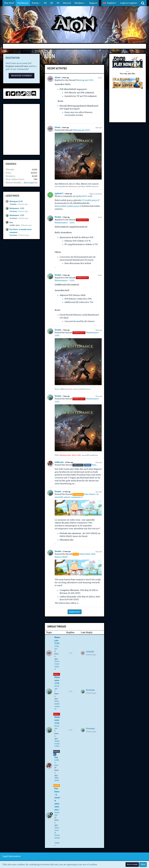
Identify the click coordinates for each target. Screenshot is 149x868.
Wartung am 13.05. (16, 201)
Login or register (129, 3)
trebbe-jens (15, 225)
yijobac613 (59, 193)
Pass (11, 222)
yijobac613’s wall (84, 196)
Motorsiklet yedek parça (67, 206)
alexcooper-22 (30, 183)
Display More (75, 612)
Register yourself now (17, 66)
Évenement (54, 785)
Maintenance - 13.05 (17, 208)
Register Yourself (22, 76)
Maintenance (54, 674)
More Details (132, 864)
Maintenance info (57, 744)
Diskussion (54, 751)
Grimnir (13, 204)
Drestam (13, 211)
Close (143, 864)
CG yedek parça (89, 200)
